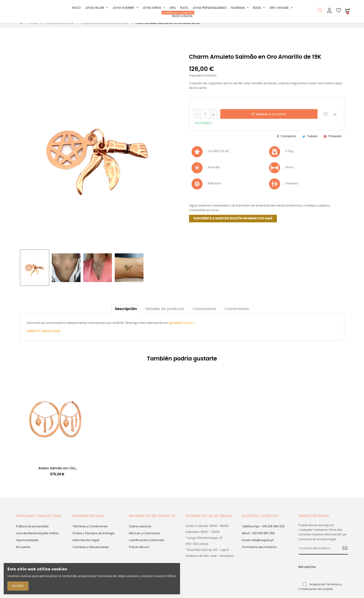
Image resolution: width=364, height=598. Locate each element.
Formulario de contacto (259, 552)
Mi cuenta (23, 552)
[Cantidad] (205, 118)
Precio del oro (139, 552)
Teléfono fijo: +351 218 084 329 (263, 531)
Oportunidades (27, 545)
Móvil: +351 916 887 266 (258, 538)
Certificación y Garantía (147, 545)
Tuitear (312, 141)
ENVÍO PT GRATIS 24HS (44, 335)
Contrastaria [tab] (205, 313)
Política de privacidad (32, 531)
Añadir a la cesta (269, 119)
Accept (18, 586)
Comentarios (237, 313)
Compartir (288, 141)
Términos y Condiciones (90, 531)
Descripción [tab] (126, 313)
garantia (176, 327)
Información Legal (86, 545)
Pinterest (335, 141)
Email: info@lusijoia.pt (258, 545)
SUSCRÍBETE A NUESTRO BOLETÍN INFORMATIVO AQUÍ (233, 223)
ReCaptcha (304, 571)
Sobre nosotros (140, 531)
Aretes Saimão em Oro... (58, 473)
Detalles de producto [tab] (165, 313)
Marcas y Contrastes (144, 538)
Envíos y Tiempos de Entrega (94, 538)
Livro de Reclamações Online (37, 538)
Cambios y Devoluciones (91, 552)
